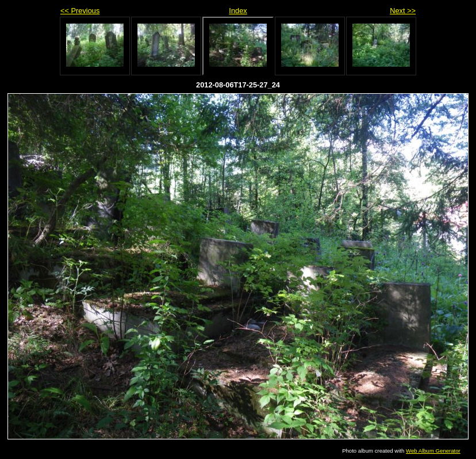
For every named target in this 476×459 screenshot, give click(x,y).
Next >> (403, 11)
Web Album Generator (433, 451)
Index (238, 11)
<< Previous (80, 11)
